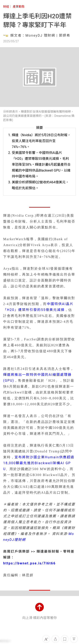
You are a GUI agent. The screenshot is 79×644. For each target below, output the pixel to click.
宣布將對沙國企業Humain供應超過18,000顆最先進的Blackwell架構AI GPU (39, 463)
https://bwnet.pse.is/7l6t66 (29, 563)
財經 (6, 7)
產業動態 (19, 7)
